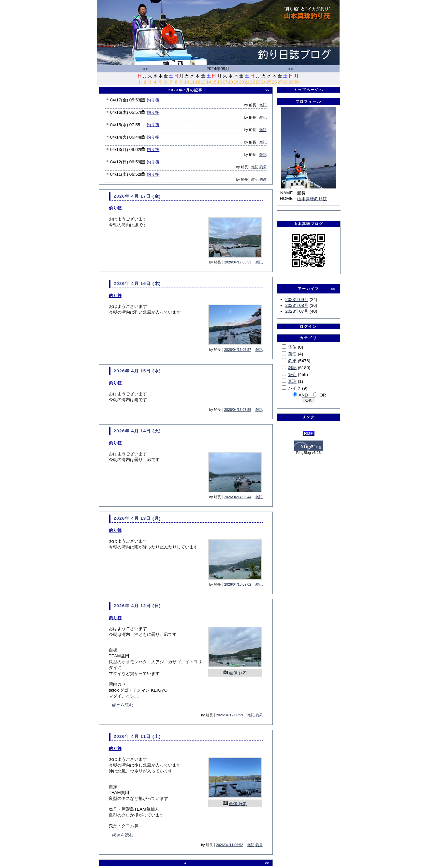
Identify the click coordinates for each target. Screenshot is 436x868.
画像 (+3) (238, 804)
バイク (294, 388)
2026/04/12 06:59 (230, 715)
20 (242, 82)
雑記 (263, 105)
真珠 (292, 381)
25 (269, 82)
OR (323, 395)
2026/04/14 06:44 (238, 497)
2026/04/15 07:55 (238, 410)
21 (247, 82)
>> (291, 69)
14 (209, 82)
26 (275, 82)
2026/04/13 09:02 (238, 584)
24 (263, 82)
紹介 (292, 374)
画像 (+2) (238, 673)
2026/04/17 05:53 (238, 262)
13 (203, 82)
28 (285, 82)
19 (236, 82)
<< (145, 69)
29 (291, 82)
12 (198, 82)
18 (231, 82)
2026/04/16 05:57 (238, 350)
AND (303, 395)
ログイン (308, 326)
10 (187, 82)
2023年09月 (297, 299)
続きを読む (123, 705)
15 (214, 82)
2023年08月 (297, 305)
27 (280, 82)
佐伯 (292, 347)
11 (192, 82)
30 (296, 82)
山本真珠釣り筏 (312, 199)
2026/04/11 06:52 (230, 845)
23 (258, 82)
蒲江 (292, 354)
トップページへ (309, 90)
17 (225, 82)
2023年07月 (297, 311)
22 (252, 82)
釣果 (263, 167)
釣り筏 (153, 100)
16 (219, 82)
